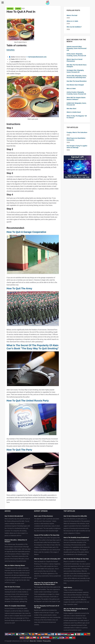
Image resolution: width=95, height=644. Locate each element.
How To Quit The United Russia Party (28, 401)
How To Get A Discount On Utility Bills (75, 516)
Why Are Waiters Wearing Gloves (15, 565)
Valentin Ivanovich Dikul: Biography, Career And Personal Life (77, 48)
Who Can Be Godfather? (74, 27)
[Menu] (3, 3)
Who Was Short (71, 109)
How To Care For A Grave (12, 587)
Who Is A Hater (71, 89)
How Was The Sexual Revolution (77, 81)
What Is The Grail (72, 15)
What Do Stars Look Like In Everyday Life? (47, 559)
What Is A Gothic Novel (74, 112)
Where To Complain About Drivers (15, 606)
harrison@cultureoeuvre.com (37, 57)
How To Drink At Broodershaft (14, 516)
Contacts (39, 641)
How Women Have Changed (75, 85)
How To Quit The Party (19, 450)
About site (33, 641)
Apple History (68, 587)
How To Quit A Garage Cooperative (26, 232)
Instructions (11, 50)
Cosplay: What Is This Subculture (77, 132)
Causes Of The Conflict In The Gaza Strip (47, 535)
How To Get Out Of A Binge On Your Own (76, 559)
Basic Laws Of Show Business (43, 516)
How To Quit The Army (19, 288)
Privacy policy (47, 641)
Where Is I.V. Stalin (72, 21)
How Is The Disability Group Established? (76, 537)
